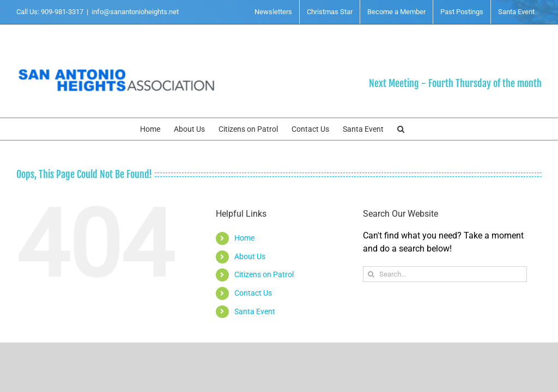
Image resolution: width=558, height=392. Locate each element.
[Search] (371, 274)
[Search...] (445, 274)
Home (244, 238)
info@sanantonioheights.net (135, 12)
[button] (401, 129)
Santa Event (255, 311)
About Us (250, 256)
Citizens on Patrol (264, 274)
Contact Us (253, 293)
